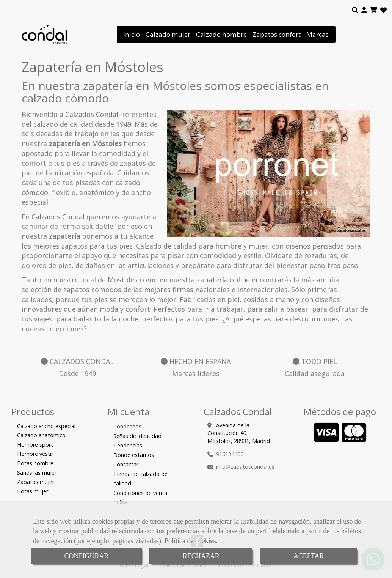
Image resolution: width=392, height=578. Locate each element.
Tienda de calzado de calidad (140, 479)
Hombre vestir (35, 454)
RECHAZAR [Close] (201, 556)
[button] (364, 10)
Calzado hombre (221, 34)
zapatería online (223, 280)
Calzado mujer (168, 34)
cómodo (35, 192)
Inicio (132, 34)
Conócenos (127, 426)
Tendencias (128, 445)
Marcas (318, 34)
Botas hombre (35, 463)
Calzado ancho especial (46, 426)
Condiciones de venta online (140, 498)
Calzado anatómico (41, 435)
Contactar (126, 464)
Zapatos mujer (36, 482)
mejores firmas (169, 290)
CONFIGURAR (87, 556)
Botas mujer (33, 491)
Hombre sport (35, 445)
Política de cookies (190, 541)
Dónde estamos (134, 455)
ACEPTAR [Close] (309, 556)
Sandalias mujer (37, 473)
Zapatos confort (277, 34)
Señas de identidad (137, 436)
